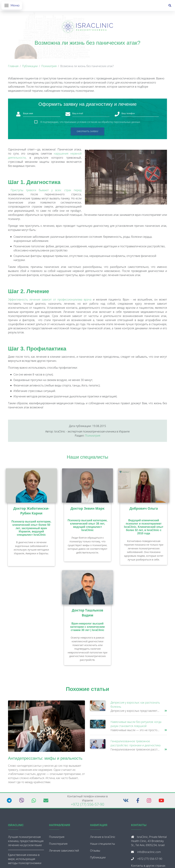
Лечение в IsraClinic (103, 838)
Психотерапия (58, 845)
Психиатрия (49, 67)
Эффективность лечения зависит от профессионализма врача (50, 301)
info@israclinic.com (149, 853)
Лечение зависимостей (64, 852)
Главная (13, 67)
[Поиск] (170, 6)
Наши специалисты (88, 458)
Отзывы (95, 852)
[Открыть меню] (12, 6)
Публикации (30, 67)
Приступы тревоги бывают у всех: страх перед (46, 192)
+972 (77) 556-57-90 (88, 806)
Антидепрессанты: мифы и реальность (45, 760)
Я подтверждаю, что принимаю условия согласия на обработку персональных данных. (90, 123)
